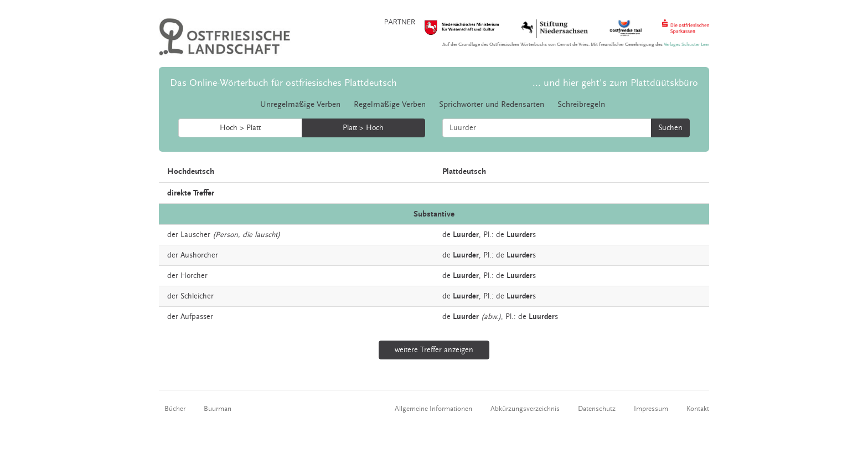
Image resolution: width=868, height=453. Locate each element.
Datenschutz (597, 409)
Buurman (218, 409)
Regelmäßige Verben (390, 104)
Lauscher (195, 235)
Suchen (670, 128)
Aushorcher (199, 255)
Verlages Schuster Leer (686, 45)
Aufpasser (197, 317)
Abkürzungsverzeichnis (525, 409)
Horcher (194, 276)
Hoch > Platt (240, 128)
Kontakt (698, 409)
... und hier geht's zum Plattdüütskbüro (615, 83)
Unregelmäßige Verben (300, 104)
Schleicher (197, 296)
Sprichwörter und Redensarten (492, 104)
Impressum (651, 409)
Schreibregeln (581, 104)
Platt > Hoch (363, 128)
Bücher (175, 409)
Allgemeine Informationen (433, 409)
